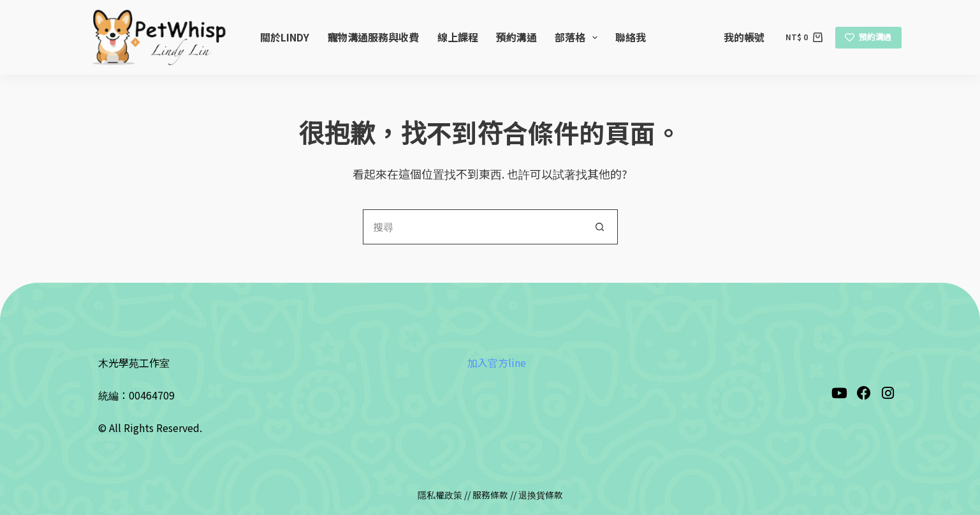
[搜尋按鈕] (600, 227)
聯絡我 (631, 37)
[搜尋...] (473, 227)
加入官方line (497, 362)
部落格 (579, 37)
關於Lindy (285, 37)
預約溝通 (516, 37)
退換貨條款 (541, 495)
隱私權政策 (440, 495)
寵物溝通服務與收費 (373, 37)
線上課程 (458, 37)
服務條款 (490, 495)
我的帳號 (744, 37)
